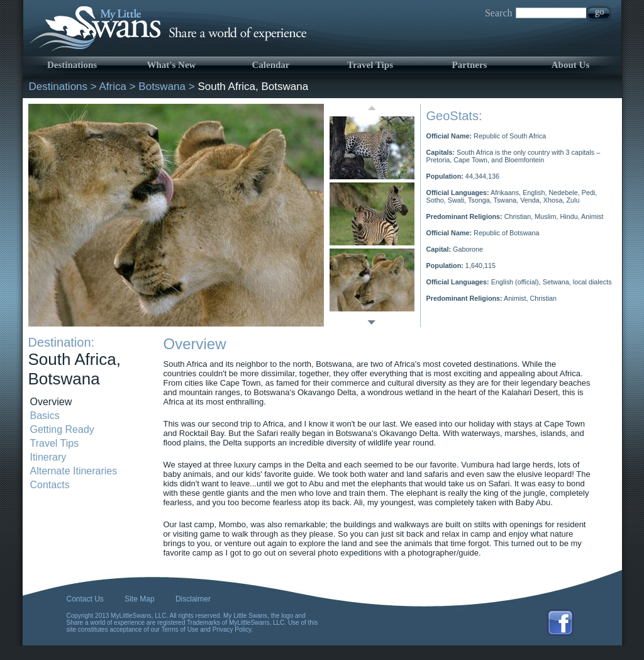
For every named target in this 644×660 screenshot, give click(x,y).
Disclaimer (193, 599)
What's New (172, 65)
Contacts (50, 485)
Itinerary (48, 457)
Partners (470, 65)
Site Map (139, 599)
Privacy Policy (232, 629)
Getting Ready (62, 429)
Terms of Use (180, 629)
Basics (45, 416)
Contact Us (85, 599)
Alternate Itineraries (74, 471)
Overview (51, 402)
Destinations (72, 65)
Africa (113, 87)
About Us (570, 65)
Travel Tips (370, 65)
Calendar (271, 65)
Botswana (162, 87)
